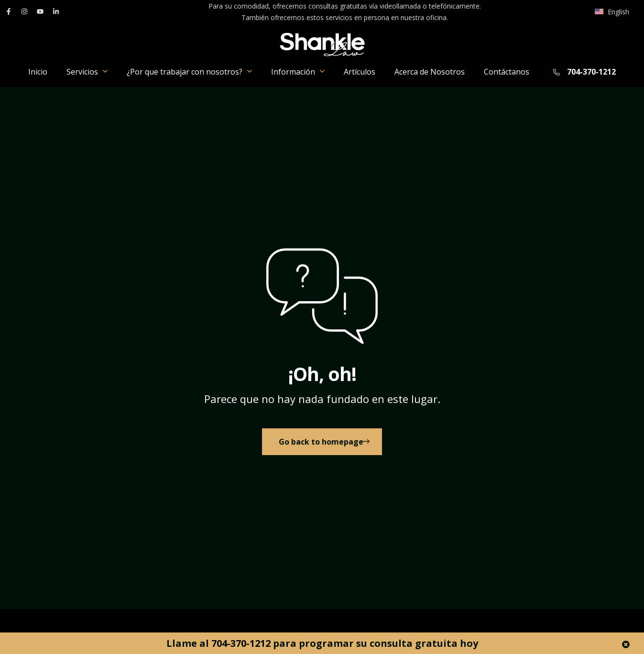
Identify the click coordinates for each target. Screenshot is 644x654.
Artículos (360, 72)
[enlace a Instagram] (24, 11)
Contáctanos (507, 72)
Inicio (38, 72)
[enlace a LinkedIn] (56, 11)
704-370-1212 (591, 72)
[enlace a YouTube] (40, 11)
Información (298, 72)
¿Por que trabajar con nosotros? (189, 72)
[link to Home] (322, 447)
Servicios (87, 72)
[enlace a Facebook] (9, 11)
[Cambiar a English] (612, 12)
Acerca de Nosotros (430, 72)
